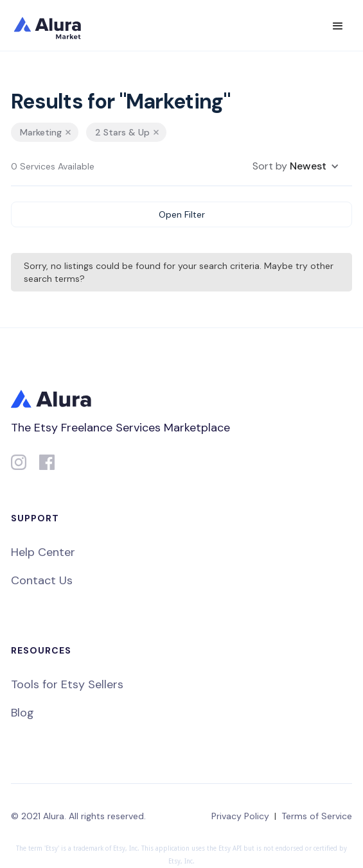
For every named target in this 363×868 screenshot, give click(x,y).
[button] (338, 26)
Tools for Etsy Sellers (67, 684)
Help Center (43, 552)
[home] (56, 26)
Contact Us (42, 580)
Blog (22, 713)
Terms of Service (317, 816)
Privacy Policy (240, 816)
